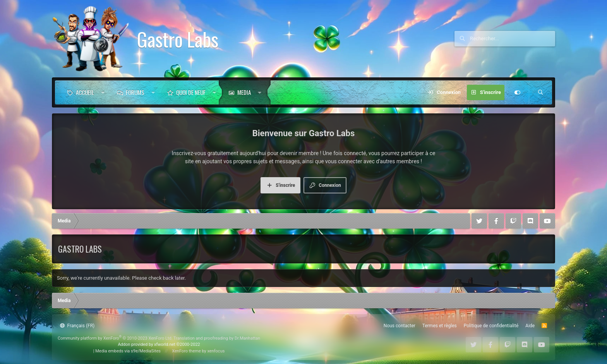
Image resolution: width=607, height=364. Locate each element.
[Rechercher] (513, 39)
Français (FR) (77, 326)
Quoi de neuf (191, 92)
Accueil (85, 92)
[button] (103, 92)
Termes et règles (440, 326)
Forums (135, 92)
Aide (530, 326)
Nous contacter (400, 326)
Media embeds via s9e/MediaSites (128, 351)
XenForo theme (186, 351)
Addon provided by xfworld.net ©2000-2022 (159, 344)
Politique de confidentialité (491, 326)
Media (244, 92)
